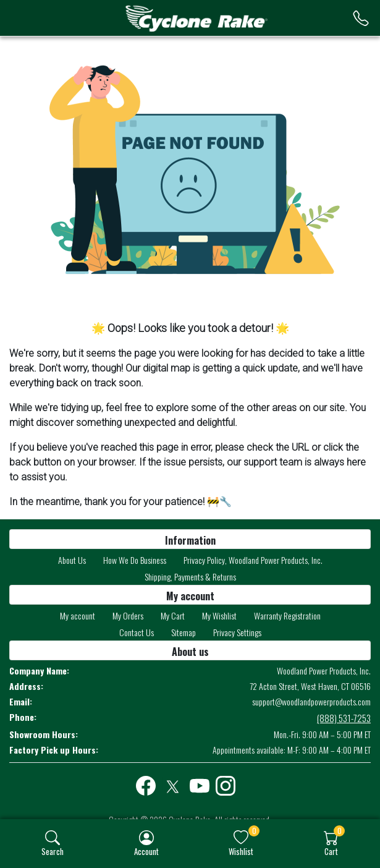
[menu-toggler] (25, 18)
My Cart (173, 615)
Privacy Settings (237, 632)
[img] (53, 838)
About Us (72, 560)
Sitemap (184, 632)
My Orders (128, 615)
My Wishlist (219, 615)
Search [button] (53, 851)
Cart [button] (331, 851)
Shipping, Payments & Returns (190, 577)
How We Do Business (135, 560)
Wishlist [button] (241, 851)
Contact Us (137, 632)
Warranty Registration (287, 615)
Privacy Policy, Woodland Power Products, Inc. (253, 560)
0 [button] (254, 831)
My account (78, 615)
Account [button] (146, 851)
